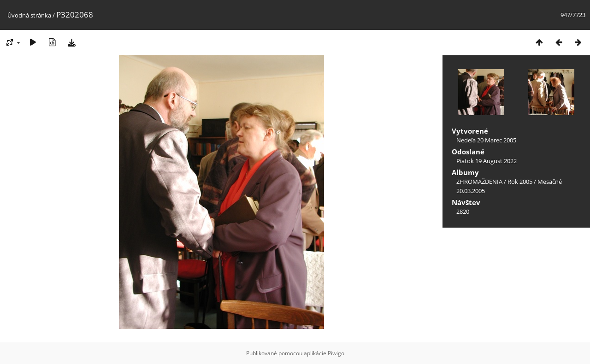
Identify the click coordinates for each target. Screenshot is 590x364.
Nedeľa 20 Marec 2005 (486, 140)
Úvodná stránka (29, 15)
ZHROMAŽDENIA (479, 182)
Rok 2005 (520, 182)
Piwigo (336, 353)
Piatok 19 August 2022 (487, 161)
